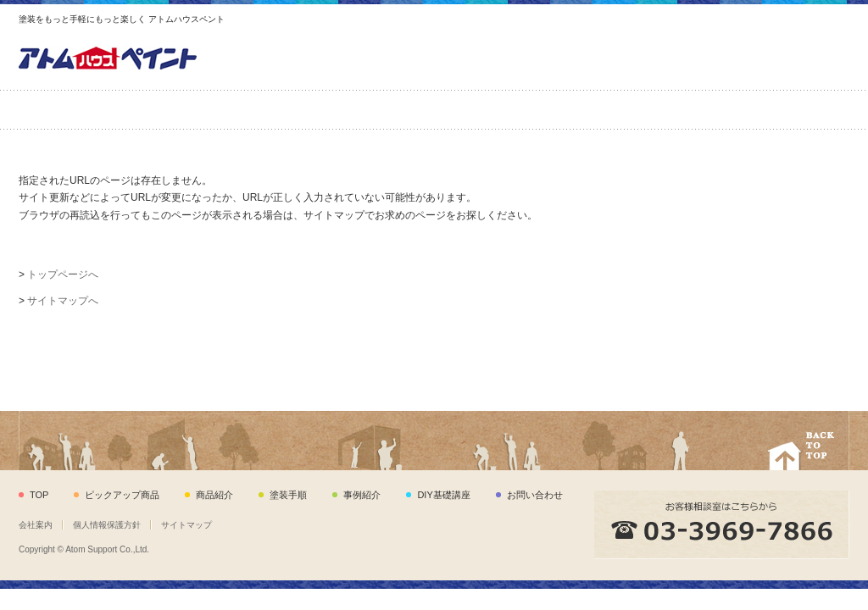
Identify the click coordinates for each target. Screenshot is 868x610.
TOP (39, 495)
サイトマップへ (63, 301)
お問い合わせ (778, 110)
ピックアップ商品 (91, 110)
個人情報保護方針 (107, 525)
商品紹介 (227, 110)
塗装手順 (359, 110)
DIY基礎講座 (634, 110)
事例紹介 (494, 110)
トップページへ (63, 274)
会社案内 (36, 525)
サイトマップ (186, 525)
